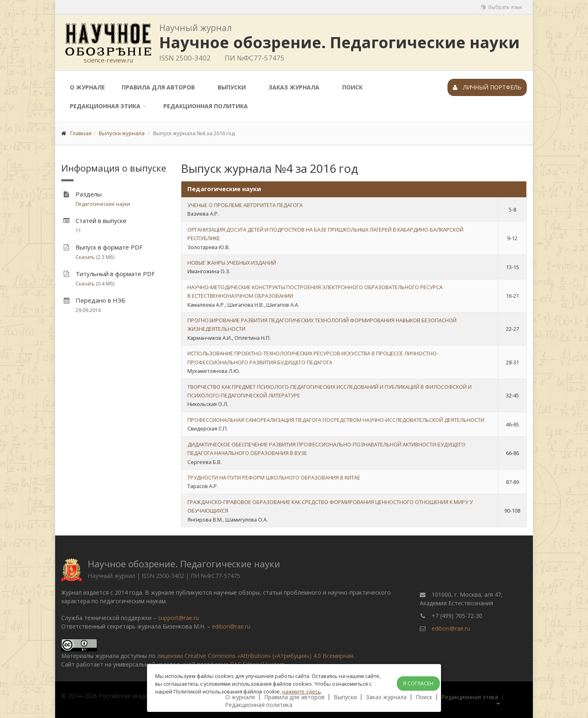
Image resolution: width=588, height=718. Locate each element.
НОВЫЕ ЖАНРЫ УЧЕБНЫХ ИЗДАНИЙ (232, 263)
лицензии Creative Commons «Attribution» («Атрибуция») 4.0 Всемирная (255, 656)
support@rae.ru (178, 618)
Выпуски (232, 87)
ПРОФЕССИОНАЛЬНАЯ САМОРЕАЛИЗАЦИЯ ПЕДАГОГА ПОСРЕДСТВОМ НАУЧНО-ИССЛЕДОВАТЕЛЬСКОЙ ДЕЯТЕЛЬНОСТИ (336, 420)
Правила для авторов (158, 87)
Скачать (85, 257)
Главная (81, 133)
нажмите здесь (302, 691)
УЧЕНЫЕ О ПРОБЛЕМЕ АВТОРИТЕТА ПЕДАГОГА (245, 205)
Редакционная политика (206, 106)
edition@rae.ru (231, 626)
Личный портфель (487, 87)
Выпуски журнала (122, 133)
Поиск (352, 87)
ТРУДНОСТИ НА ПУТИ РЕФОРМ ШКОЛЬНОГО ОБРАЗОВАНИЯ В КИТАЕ (274, 477)
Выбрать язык (502, 7)
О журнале (87, 87)
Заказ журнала (294, 87)
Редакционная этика (105, 106)
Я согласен (418, 683)
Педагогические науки (103, 204)
